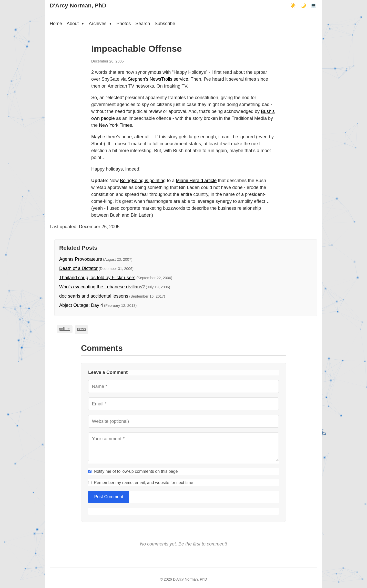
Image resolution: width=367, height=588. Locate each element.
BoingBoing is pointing (143, 181)
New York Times (115, 125)
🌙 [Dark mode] (303, 5)
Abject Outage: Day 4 (81, 305)
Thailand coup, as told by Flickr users (97, 278)
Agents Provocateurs (81, 259)
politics (65, 329)
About (75, 24)
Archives (100, 24)
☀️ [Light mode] (293, 5)
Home (56, 24)
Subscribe (165, 24)
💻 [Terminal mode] (313, 5)
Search (143, 24)
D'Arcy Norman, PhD (78, 6)
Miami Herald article (196, 181)
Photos (124, 24)
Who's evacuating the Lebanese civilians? (102, 287)
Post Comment (109, 497)
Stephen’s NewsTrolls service (158, 79)
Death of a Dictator (78, 268)
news (81, 329)
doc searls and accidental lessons (94, 296)
